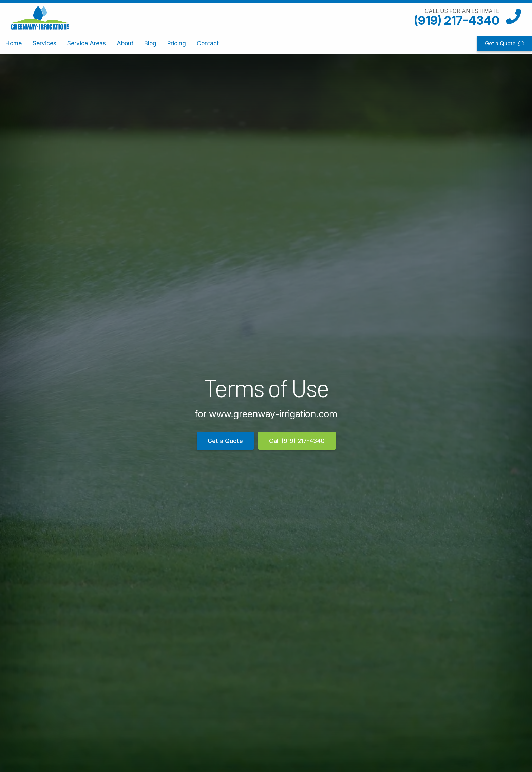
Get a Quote (504, 43)
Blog (150, 43)
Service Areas (87, 43)
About (125, 43)
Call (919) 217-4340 (297, 441)
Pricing (177, 43)
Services (44, 43)
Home (14, 43)
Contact (208, 43)
